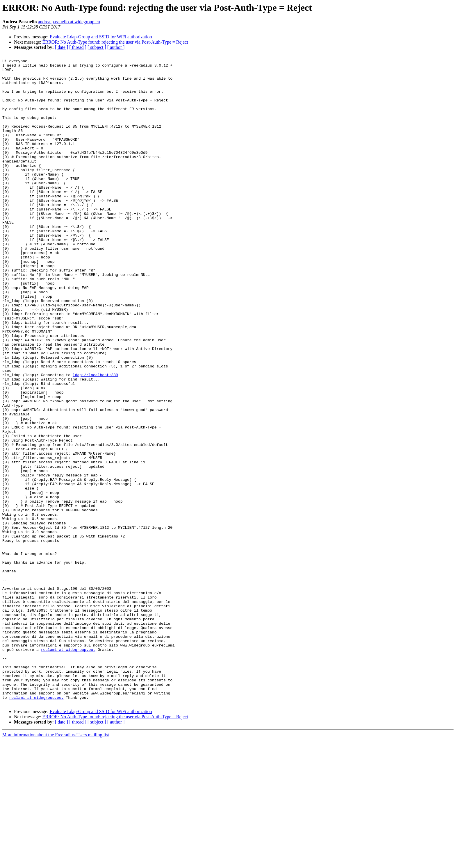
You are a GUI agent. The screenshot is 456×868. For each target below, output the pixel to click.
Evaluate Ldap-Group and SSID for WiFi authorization (101, 37)
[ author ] (116, 47)
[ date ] (62, 47)
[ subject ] (97, 47)
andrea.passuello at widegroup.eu (69, 22)
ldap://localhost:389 (95, 438)
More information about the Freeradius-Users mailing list (56, 863)
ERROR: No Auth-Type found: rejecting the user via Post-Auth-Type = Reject (115, 42)
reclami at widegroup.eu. (68, 768)
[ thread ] (78, 47)
